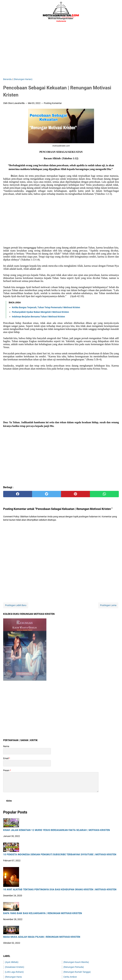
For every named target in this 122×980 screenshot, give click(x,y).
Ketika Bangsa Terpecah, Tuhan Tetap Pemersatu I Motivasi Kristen (46, 307)
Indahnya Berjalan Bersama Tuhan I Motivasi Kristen (38, 317)
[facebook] (18, 494)
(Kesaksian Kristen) (15, 967)
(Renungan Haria (13, 977)
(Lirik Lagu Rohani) (14, 972)
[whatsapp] (104, 494)
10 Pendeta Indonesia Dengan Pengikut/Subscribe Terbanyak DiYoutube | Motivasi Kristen (60, 855)
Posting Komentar (53, 103)
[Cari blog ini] (117, 12)
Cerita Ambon (70, 977)
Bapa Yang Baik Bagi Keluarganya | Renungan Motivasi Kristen (43, 913)
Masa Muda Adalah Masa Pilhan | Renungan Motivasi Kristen (42, 937)
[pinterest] (75, 494)
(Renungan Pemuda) (74, 967)
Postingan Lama (108, 605)
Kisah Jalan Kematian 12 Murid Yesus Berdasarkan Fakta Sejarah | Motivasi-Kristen (57, 830)
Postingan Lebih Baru (16, 605)
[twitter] (47, 494)
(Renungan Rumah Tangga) (77, 972)
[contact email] (27, 763)
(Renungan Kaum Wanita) (76, 962)
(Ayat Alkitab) (12, 962)
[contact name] (27, 751)
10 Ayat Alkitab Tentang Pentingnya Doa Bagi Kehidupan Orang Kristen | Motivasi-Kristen (60, 890)
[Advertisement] (61, 51)
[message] (51, 782)
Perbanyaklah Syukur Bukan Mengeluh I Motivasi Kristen (40, 312)
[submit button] (9, 801)
